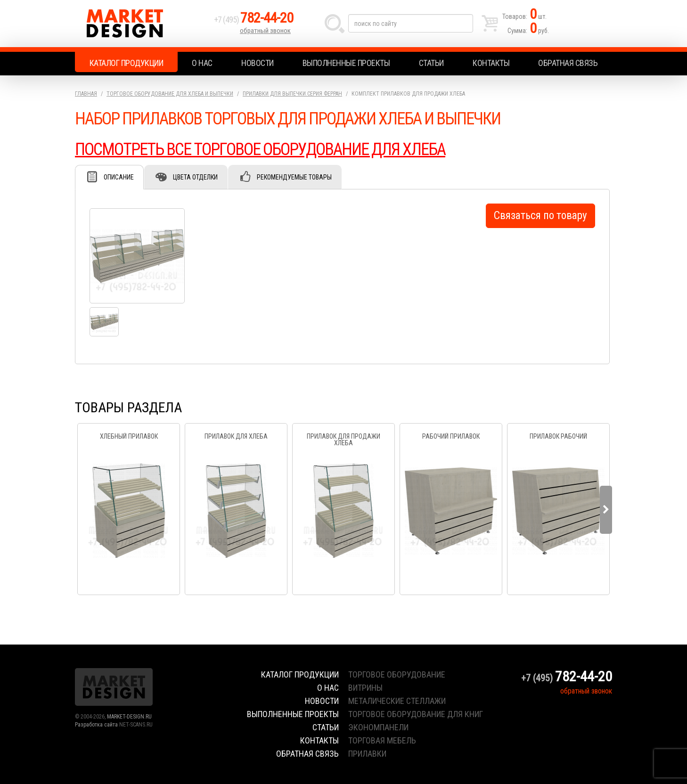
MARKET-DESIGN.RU (129, 717)
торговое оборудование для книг (416, 714)
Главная (86, 94)
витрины (365, 688)
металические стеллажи (397, 701)
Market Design (142, 24)
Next (606, 510)
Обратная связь (568, 63)
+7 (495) (254, 20)
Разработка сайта (96, 725)
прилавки (367, 754)
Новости (258, 63)
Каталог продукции (127, 63)
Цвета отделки (195, 177)
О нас (202, 63)
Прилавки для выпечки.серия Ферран (292, 94)
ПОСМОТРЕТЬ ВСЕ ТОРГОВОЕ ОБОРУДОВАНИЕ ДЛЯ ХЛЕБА (260, 149)
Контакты (491, 63)
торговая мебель (382, 740)
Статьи (431, 63)
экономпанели (378, 727)
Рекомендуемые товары (294, 177)
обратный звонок (265, 31)
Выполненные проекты (346, 63)
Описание (119, 177)
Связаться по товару (540, 216)
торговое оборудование (397, 674)
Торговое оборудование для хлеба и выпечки (170, 94)
